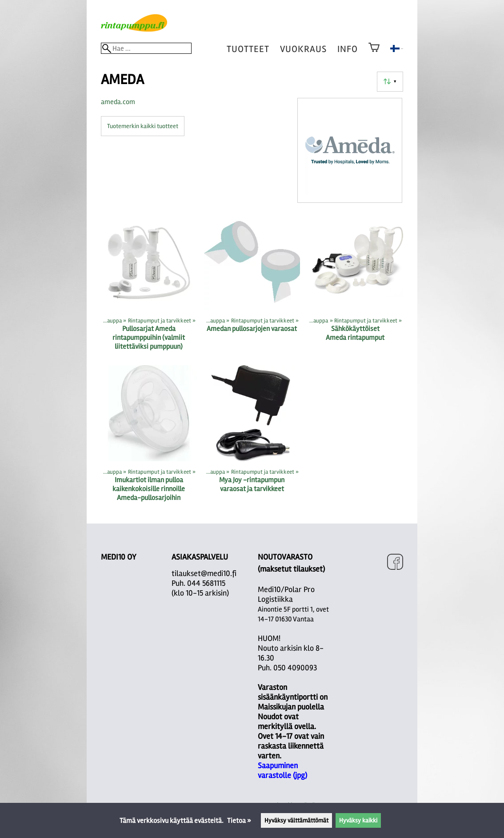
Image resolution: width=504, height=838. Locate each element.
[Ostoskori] (374, 53)
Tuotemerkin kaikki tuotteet (143, 126)
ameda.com (118, 102)
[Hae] (146, 48)
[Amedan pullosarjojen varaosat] (252, 286)
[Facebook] (395, 563)
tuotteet (248, 49)
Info (348, 49)
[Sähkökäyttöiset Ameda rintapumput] (355, 286)
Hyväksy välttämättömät (296, 820)
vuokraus (303, 49)
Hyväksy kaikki (358, 820)
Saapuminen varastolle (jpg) (282, 770)
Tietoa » (239, 821)
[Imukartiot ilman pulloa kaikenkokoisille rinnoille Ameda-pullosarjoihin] (149, 437)
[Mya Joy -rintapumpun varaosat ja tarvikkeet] (252, 437)
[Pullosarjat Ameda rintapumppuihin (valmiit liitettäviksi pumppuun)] (149, 286)
